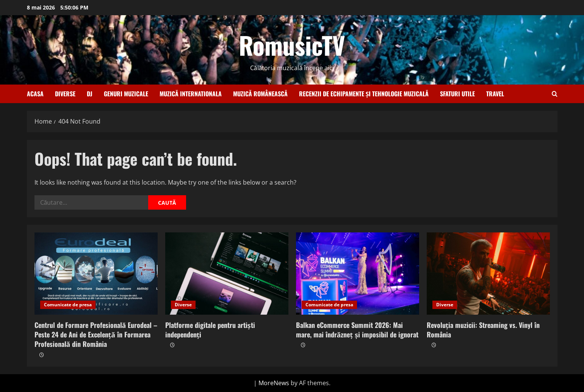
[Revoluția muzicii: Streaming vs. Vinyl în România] (488, 274)
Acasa (35, 94)
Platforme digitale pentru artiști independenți (210, 330)
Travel (495, 94)
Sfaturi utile (457, 94)
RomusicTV (292, 45)
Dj (90, 94)
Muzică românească (260, 94)
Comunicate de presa (68, 305)
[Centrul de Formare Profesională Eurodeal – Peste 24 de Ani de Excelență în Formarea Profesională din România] (96, 274)
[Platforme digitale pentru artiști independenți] (227, 274)
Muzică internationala (191, 94)
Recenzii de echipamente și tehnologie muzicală (364, 94)
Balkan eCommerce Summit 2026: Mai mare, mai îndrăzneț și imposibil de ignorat (357, 330)
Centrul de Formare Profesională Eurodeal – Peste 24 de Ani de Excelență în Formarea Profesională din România (96, 334)
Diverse (65, 94)
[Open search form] (555, 94)
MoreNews (274, 383)
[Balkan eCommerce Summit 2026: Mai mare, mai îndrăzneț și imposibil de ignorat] (358, 274)
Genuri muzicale (126, 94)
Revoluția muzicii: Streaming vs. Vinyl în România (483, 330)
